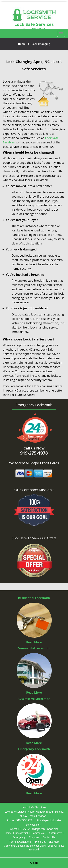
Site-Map (54, 842)
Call (34, 863)
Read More (34, 642)
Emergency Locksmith (34, 749)
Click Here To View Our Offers (34, 538)
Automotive (55, 833)
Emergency (19, 837)
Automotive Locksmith (34, 699)
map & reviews (38, 816)
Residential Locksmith (34, 598)
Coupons (34, 837)
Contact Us (49, 837)
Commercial (38, 833)
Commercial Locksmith (34, 648)
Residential (22, 833)
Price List (40, 842)
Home (22, 44)
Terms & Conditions (20, 842)
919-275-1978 (24, 820)
